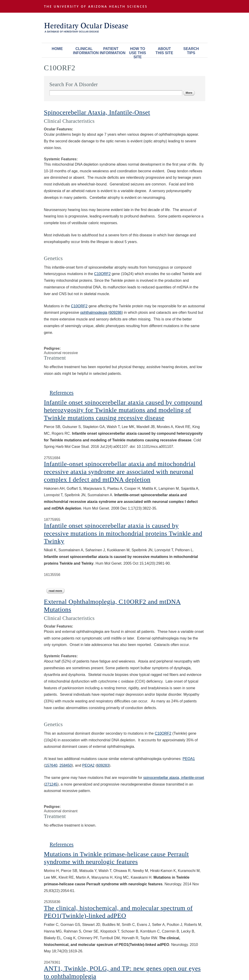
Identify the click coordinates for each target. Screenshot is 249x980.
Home (57, 49)
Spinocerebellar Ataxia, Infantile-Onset (97, 112)
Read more (57, 591)
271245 (51, 784)
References (62, 393)
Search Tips (191, 51)
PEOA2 (88, 765)
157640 (51, 765)
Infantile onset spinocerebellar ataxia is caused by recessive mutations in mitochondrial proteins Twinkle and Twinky (123, 533)
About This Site (164, 51)
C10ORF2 (102, 274)
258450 (66, 765)
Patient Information (112, 51)
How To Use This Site (138, 52)
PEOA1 (189, 759)
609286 (116, 312)
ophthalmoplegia (94, 312)
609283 (103, 765)
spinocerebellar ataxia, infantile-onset (174, 778)
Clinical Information (85, 51)
